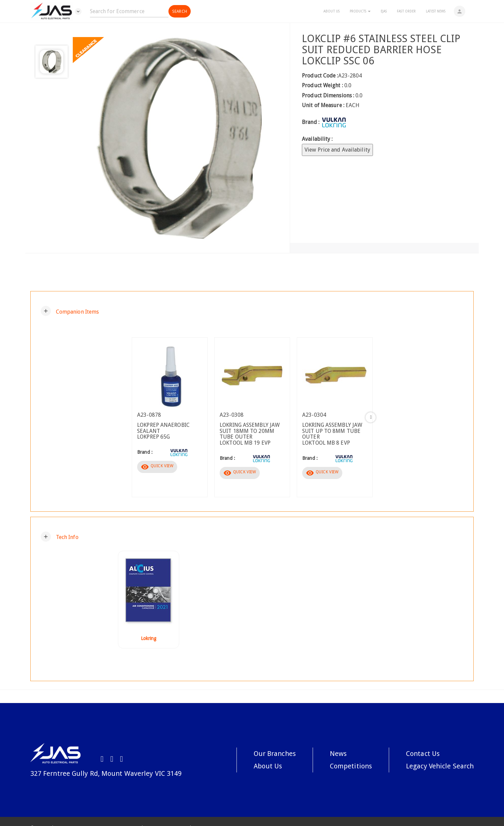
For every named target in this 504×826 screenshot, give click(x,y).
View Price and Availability (337, 150)
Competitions (351, 766)
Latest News (436, 11)
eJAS (384, 11)
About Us (332, 11)
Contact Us (423, 754)
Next (371, 417)
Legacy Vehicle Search (440, 766)
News (338, 754)
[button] (70, 311)
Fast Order (406, 11)
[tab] (252, 311)
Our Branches (275, 754)
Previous (133, 417)
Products (360, 11)
